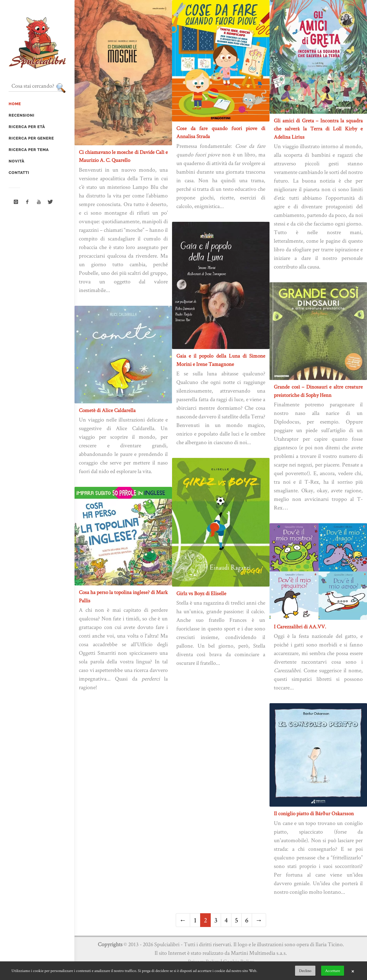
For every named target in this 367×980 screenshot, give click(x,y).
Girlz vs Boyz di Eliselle (201, 593)
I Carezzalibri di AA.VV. (300, 627)
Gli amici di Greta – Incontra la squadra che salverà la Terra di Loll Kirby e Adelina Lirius (318, 129)
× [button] (353, 971)
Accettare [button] (333, 971)
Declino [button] (305, 971)
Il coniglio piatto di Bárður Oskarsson (314, 813)
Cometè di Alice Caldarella (107, 410)
